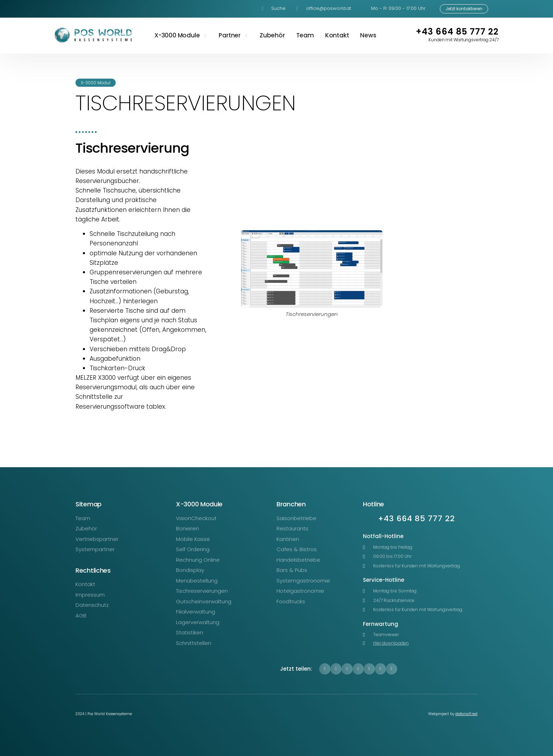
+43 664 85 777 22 (457, 32)
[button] (325, 669)
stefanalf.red (466, 714)
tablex (156, 407)
